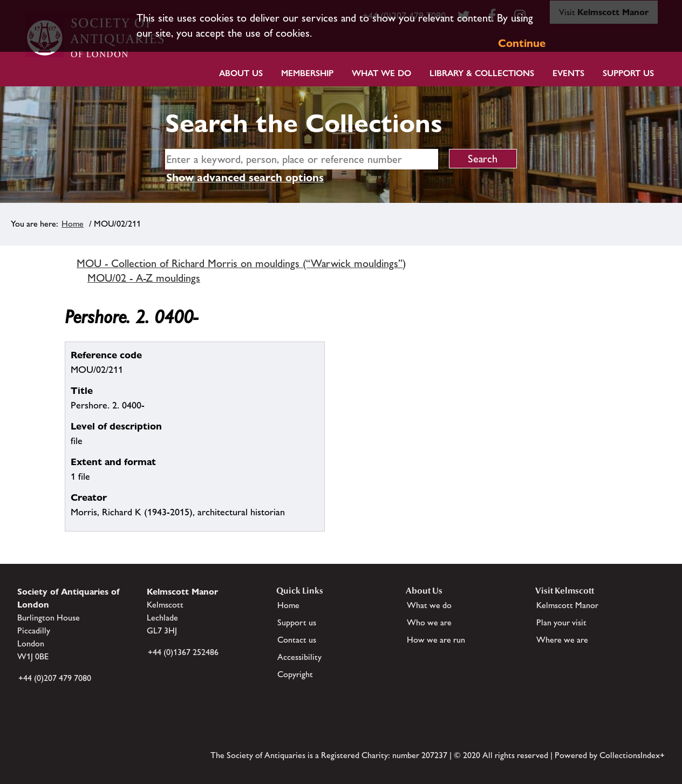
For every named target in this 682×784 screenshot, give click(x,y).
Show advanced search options (245, 178)
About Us (241, 73)
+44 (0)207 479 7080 (55, 678)
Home (73, 224)
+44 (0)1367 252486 (183, 652)
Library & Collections (482, 73)
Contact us (297, 640)
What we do (381, 73)
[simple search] (302, 159)
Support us (297, 622)
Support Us (628, 73)
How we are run (436, 640)
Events (568, 73)
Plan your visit (561, 622)
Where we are (562, 640)
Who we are (429, 622)
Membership (307, 73)
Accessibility (299, 657)
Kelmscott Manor (567, 605)
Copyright (295, 674)
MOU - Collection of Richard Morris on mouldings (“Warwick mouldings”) (241, 263)
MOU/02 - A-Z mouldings (144, 278)
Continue (522, 43)
